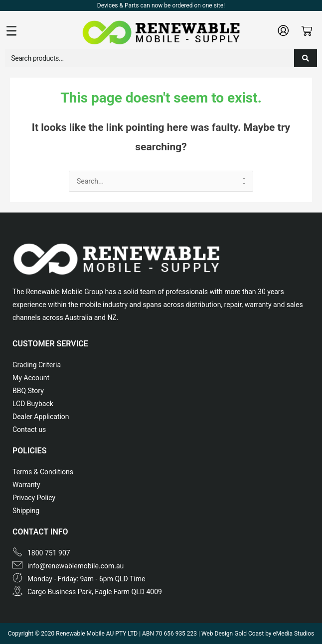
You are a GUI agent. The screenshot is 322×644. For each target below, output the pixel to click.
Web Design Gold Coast (233, 634)
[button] (43, 32)
